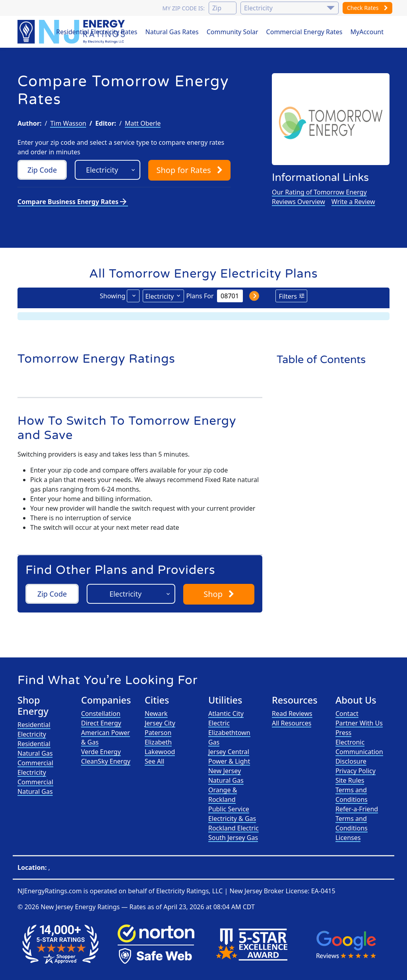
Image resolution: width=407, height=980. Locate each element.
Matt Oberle (143, 123)
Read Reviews (292, 714)
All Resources (292, 723)
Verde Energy (101, 752)
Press (343, 733)
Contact (347, 714)
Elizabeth (158, 742)
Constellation (101, 714)
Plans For (200, 296)
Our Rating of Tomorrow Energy (319, 192)
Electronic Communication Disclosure (359, 752)
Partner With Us (359, 723)
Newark (156, 714)
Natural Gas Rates (172, 32)
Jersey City (160, 723)
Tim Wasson (68, 123)
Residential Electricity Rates (97, 32)
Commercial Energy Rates (304, 32)
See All (154, 761)
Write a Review (353, 202)
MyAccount (367, 32)
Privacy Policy (356, 771)
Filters (288, 296)
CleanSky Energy (106, 761)
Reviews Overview (298, 202)
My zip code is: (183, 8)
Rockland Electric (234, 828)
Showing (112, 296)
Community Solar (233, 32)
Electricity (159, 296)
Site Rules (350, 780)
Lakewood (160, 752)
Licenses (348, 838)
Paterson (158, 733)
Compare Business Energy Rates (73, 202)
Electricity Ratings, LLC (189, 891)
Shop (189, 170)
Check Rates (367, 8)
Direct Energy (101, 723)
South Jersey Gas (233, 838)
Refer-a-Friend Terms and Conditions (357, 819)
